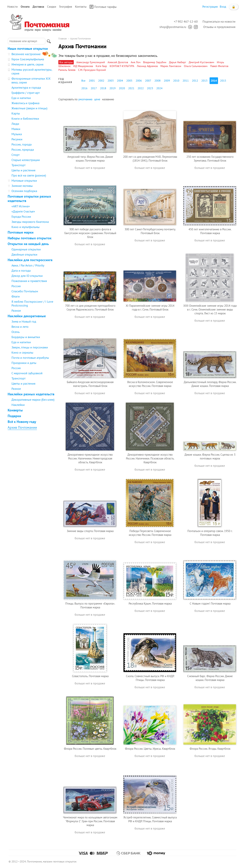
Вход (223, 7)
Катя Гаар (101, 66)
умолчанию (85, 99)
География (66, 7)
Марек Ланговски (171, 66)
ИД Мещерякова (83, 66)
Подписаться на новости (219, 21)
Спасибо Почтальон (25, 291)
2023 (150, 88)
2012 (195, 81)
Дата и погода (21, 271)
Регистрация (210, 7)
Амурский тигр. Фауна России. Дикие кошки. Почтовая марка (90, 159)
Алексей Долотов (118, 62)
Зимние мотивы (22, 186)
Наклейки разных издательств (31, 394)
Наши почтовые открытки (28, 49)
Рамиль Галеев (67, 70)
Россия (16, 286)
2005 (129, 81)
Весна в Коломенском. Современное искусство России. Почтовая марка (150, 384)
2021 (131, 88)
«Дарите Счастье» (23, 211)
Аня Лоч (136, 62)
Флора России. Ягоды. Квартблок (210, 749)
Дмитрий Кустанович (201, 62)
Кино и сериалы (22, 352)
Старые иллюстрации (26, 160)
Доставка (38, 7)
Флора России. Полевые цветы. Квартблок (90, 749)
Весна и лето (20, 327)
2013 (204, 81)
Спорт (16, 155)
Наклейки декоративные (27, 316)
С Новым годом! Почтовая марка (210, 604)
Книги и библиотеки (25, 119)
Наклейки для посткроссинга (30, 260)
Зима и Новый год (24, 321)
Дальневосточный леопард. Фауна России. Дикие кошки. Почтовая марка (210, 384)
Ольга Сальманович (196, 66)
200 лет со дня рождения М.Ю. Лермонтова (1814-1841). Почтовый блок (150, 159)
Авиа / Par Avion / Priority (28, 265)
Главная (62, 39)
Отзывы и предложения (219, 27)
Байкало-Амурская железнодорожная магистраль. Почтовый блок (90, 384)
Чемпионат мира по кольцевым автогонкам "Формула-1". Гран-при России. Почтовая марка (90, 821)
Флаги (16, 296)
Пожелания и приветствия (29, 281)
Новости (12, 7)
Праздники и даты (24, 363)
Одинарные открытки (26, 249)
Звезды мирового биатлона (30, 222)
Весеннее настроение (26, 54)
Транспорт (18, 165)
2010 (176, 81)
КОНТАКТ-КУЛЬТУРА (122, 66)
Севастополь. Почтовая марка (90, 676)
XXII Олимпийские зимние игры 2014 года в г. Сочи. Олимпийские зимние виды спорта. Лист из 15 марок (210, 309)
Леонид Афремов (147, 66)
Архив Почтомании (22, 427)
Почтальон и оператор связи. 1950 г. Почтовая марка (210, 533)
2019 (113, 88)
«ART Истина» (21, 206)
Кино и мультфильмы (26, 227)
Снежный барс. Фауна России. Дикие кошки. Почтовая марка (210, 678)
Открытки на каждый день (28, 244)
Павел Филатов (219, 66)
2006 (139, 81)
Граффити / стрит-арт (26, 93)
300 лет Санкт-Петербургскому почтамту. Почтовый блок (150, 231)
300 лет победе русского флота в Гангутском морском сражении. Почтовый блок (90, 233)
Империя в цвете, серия (27, 64)
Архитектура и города (26, 87)
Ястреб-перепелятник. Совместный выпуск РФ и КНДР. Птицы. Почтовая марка (150, 819)
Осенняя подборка (24, 191)
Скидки (52, 7)
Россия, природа (23, 150)
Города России (21, 217)
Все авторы (66, 62)
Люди (15, 124)
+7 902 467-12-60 (186, 21)
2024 (159, 88)
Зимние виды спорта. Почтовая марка (90, 531)
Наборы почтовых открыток (30, 238)
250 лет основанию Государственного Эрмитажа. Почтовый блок (210, 159)
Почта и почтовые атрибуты (30, 358)
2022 (141, 88)
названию (108, 99)
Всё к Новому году (22, 422)
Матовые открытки (24, 181)
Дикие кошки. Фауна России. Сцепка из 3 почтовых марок (210, 456)
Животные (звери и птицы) (29, 108)
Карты (16, 113)
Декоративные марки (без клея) (33, 400)
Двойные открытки (24, 254)
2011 (186, 81)
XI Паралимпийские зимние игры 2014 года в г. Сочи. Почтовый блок (150, 308)
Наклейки (18, 405)
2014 (214, 81)
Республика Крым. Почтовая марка (150, 604)
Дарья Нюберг (178, 62)
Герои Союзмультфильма (28, 59)
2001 (92, 81)
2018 (103, 88)
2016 (84, 88)
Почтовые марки (21, 232)
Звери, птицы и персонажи (30, 347)
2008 (158, 81)
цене (97, 99)
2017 (94, 88)
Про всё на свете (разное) (29, 175)
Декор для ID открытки (27, 276)
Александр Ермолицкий (91, 62)
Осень (16, 332)
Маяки (16, 129)
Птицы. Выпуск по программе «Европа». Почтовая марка (90, 605)
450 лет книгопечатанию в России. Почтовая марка (210, 231)
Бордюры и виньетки (26, 337)
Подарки (14, 416)
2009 (167, 81)
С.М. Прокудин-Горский (92, 70)
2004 (120, 81)
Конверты (15, 410)
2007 (148, 81)
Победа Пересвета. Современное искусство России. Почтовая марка (150, 533)
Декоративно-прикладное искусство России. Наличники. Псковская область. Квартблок (150, 458)
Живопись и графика (25, 103)
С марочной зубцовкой (27, 373)
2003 (111, 81)
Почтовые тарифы (103, 7)
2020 (122, 88)
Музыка (17, 134)
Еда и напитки (21, 98)
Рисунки (17, 139)
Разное (16, 311)
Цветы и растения (23, 170)
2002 (101, 81)
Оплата (25, 7)
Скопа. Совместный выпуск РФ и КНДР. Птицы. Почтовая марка (150, 678)
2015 (223, 81)
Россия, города (22, 144)
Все (83, 81)
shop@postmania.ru (173, 27)
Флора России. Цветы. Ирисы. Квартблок (150, 749)
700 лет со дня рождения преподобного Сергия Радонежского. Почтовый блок (90, 308)
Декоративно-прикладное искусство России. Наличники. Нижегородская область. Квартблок (90, 458)
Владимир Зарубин (155, 62)
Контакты (81, 7)
